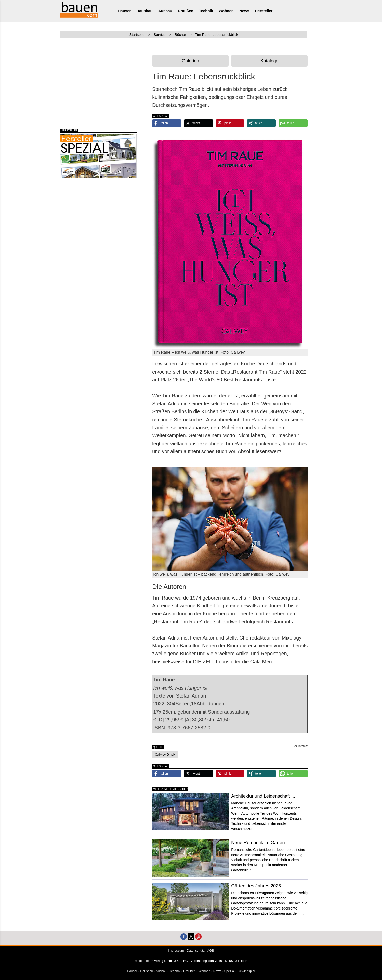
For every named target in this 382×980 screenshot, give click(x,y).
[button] (167, 123)
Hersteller (264, 11)
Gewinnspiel (246, 971)
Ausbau (165, 11)
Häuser (124, 11)
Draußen (186, 11)
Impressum (176, 951)
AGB (211, 951)
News (244, 11)
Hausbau (144, 11)
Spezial (229, 971)
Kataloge (269, 61)
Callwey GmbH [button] (165, 755)
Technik (206, 11)
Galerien (190, 61)
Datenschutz (196, 951)
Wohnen (226, 11)
